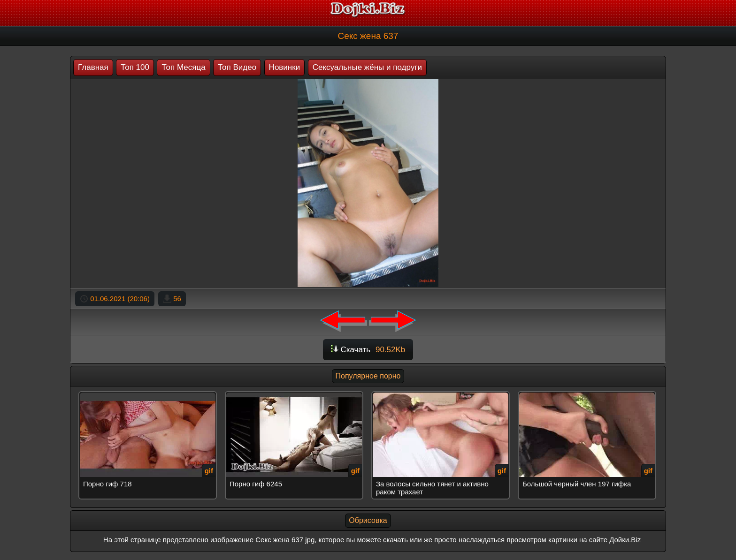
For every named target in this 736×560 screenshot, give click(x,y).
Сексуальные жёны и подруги (367, 67)
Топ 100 (135, 67)
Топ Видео (237, 67)
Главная (93, 67)
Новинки (285, 67)
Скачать (368, 350)
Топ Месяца (183, 67)
